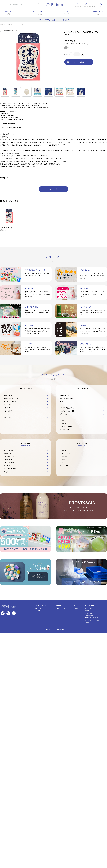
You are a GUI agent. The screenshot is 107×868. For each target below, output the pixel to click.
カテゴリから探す (10, 25)
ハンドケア (7, 408)
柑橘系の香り (8, 453)
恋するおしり (64, 423)
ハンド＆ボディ (8, 411)
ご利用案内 (88, 611)
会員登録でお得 (89, 615)
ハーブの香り (8, 459)
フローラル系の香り (10, 450)
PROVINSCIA (65, 395)
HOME (2, 25)
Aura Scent (64, 405)
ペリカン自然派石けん (67, 408)
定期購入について (60, 608)
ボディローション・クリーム (12, 402)
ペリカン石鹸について (42, 606)
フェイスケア (19, 25)
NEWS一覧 (75, 608)
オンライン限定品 (66, 453)
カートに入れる (79, 62)
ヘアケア (7, 414)
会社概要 (38, 611)
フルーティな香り (9, 456)
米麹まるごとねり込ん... (7, 228)
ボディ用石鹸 (8, 395)
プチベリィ (64, 417)
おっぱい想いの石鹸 (66, 426)
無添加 (62, 459)
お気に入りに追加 (66, 48)
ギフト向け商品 (65, 466)
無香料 (6, 472)
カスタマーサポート (91, 606)
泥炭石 (62, 420)
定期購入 (63, 450)
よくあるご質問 (89, 613)
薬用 (62, 463)
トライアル (63, 456)
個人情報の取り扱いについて (92, 620)
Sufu (62, 402)
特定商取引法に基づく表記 (92, 618)
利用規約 (87, 622)
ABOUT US (38, 608)
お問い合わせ (88, 608)
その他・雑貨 (8, 417)
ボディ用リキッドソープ (11, 399)
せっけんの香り (9, 466)
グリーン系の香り (9, 463)
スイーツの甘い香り (10, 469)
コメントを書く (53, 189)
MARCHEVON (65, 430)
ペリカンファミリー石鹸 (67, 411)
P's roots (64, 414)
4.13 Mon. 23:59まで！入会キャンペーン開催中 (53, 20)
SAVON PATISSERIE (67, 399)
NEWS (74, 606)
